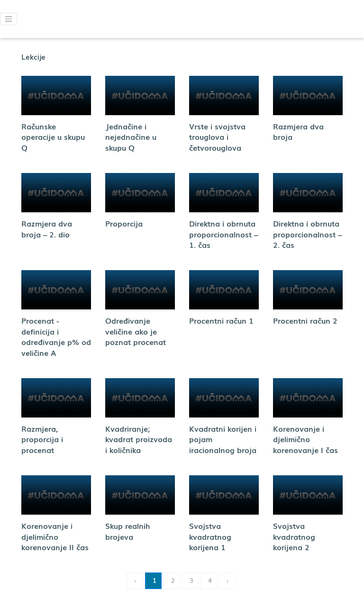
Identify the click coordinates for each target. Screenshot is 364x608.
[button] (9, 19)
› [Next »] (228, 580)
